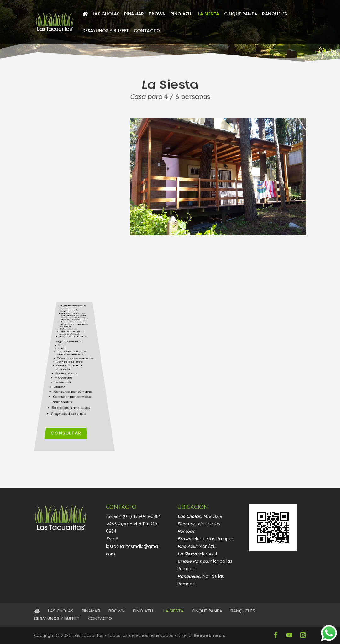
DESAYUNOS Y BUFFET (106, 31)
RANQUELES (275, 14)
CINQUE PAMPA (241, 14)
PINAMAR (134, 14)
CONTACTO (147, 31)
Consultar (71, 445)
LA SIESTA (209, 14)
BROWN (157, 14)
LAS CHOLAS (106, 14)
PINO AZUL (182, 14)
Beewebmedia (210, 635)
